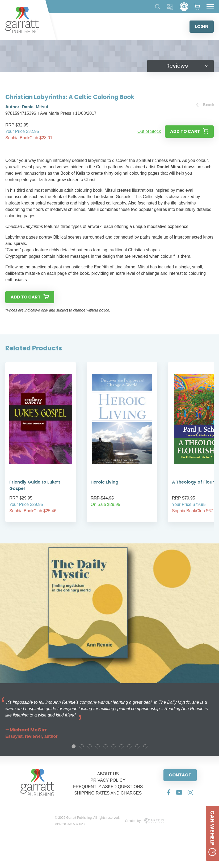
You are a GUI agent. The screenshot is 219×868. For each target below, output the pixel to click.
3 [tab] (90, 746)
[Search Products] (157, 7)
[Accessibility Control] (184, 7)
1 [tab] (74, 746)
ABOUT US (108, 774)
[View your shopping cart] (197, 7)
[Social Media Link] (169, 792)
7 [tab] (121, 746)
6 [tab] (113, 746)
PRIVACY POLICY (108, 780)
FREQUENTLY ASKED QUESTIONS (108, 787)
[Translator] (170, 7)
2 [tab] (82, 746)
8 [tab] (129, 746)
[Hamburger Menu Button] (210, 7)
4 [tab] (98, 746)
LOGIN (202, 26)
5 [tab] (106, 746)
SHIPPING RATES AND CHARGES (108, 793)
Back (205, 105)
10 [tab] (145, 746)
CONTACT (180, 775)
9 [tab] (137, 746)
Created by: (144, 821)
